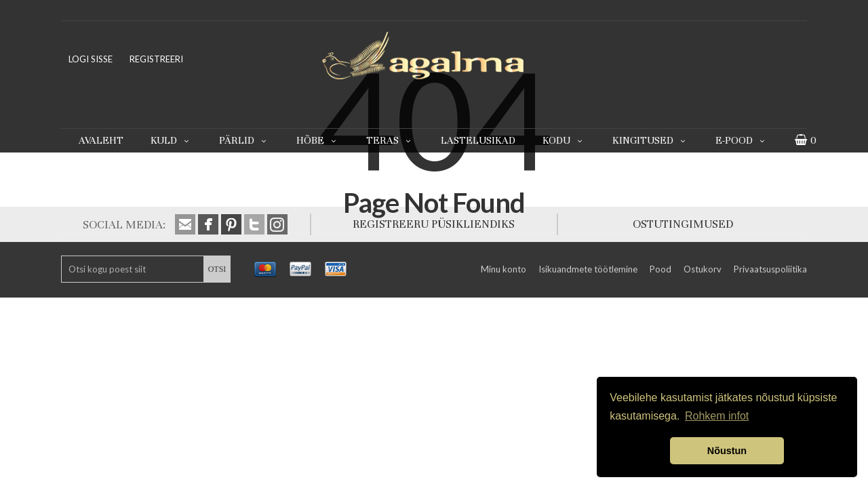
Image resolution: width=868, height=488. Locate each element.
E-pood (742, 140)
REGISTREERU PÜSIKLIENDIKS (434, 224)
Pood (660, 269)
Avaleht (101, 140)
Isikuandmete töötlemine (588, 269)
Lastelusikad (478, 140)
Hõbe (318, 140)
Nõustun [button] (727, 451)
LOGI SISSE (91, 59)
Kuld (171, 140)
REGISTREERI (156, 59)
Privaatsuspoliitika (770, 269)
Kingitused (650, 140)
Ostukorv (703, 269)
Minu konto (504, 269)
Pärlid (244, 140)
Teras (390, 140)
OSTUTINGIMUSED (683, 224)
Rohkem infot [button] (717, 416)
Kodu (564, 140)
